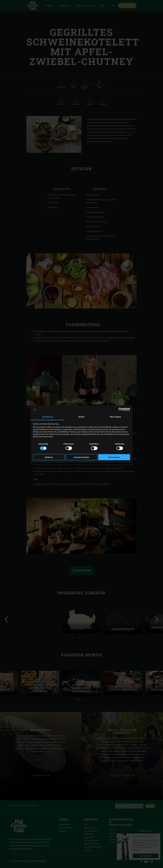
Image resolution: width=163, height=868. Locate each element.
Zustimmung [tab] (48, 417)
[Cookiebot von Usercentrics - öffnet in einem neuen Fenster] (120, 409)
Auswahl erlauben (81, 457)
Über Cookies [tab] (115, 417)
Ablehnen (49, 457)
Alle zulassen (114, 457)
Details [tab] (81, 417)
